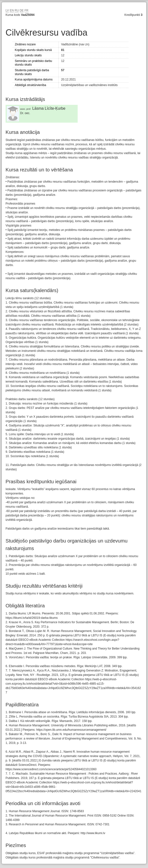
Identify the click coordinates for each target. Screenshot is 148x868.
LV (7, 10)
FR (27, 10)
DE (22, 10)
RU (17, 10)
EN (12, 10)
